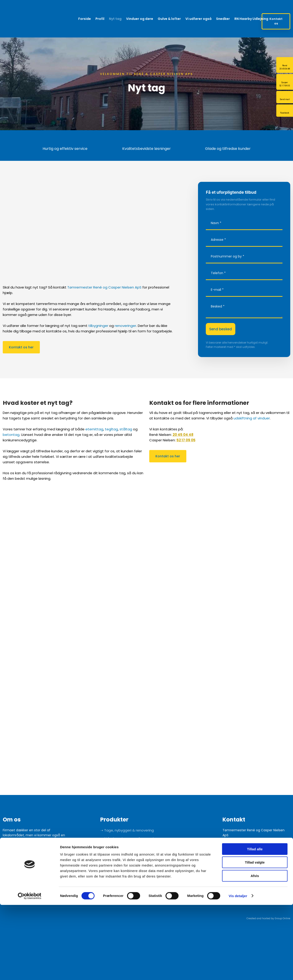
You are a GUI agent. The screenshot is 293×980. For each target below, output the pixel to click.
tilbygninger (98, 326)
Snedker (223, 19)
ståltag (126, 429)
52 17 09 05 (186, 440)
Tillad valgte (255, 938)
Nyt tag (115, 19)
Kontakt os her (21, 347)
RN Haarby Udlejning (251, 19)
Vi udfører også (198, 19)
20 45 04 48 (183, 435)
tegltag (111, 429)
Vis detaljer (238, 971)
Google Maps (233, 845)
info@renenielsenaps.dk (244, 866)
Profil (100, 19)
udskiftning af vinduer (252, 418)
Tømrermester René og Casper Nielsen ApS (104, 287)
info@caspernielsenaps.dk (246, 886)
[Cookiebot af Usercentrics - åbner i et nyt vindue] (30, 971)
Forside (85, 19)
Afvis (255, 951)
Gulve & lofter (169, 19)
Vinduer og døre (140, 19)
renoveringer (125, 326)
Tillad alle (255, 924)
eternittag (94, 429)
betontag (11, 435)
